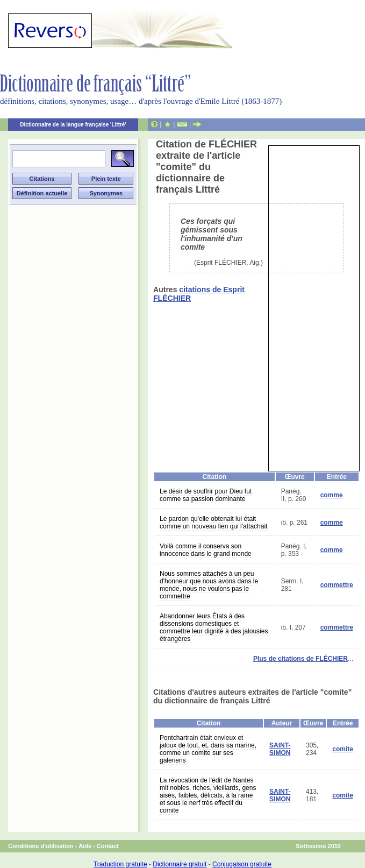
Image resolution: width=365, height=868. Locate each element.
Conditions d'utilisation (41, 846)
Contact (108, 846)
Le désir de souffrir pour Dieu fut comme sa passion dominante (206, 495)
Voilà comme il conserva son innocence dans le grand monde (206, 550)
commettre (337, 585)
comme (332, 495)
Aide (85, 846)
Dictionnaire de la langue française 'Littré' (73, 125)
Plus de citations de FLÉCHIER (300, 659)
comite (343, 749)
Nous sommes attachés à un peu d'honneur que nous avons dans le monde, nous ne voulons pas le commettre (209, 585)
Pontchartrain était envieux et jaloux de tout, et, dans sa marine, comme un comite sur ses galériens (208, 749)
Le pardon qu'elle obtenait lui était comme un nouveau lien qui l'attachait (213, 523)
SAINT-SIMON (280, 749)
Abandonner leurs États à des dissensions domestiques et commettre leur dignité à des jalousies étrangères (214, 627)
